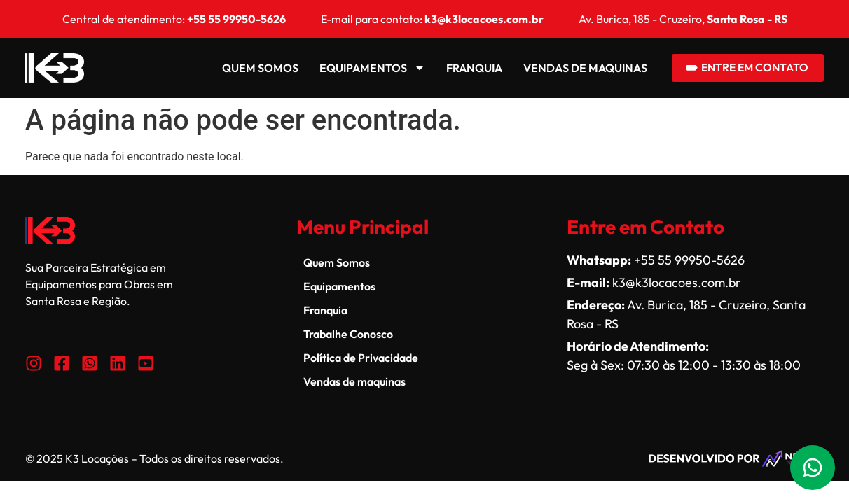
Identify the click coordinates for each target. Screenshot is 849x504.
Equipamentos (365, 68)
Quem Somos (253, 68)
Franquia (467, 68)
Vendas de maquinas (578, 68)
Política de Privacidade (361, 358)
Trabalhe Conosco (348, 334)
